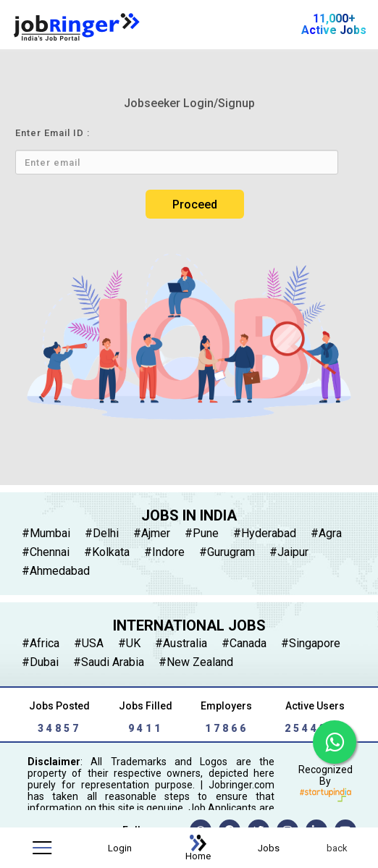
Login (120, 848)
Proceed (195, 205)
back (337, 848)
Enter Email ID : (52, 133)
